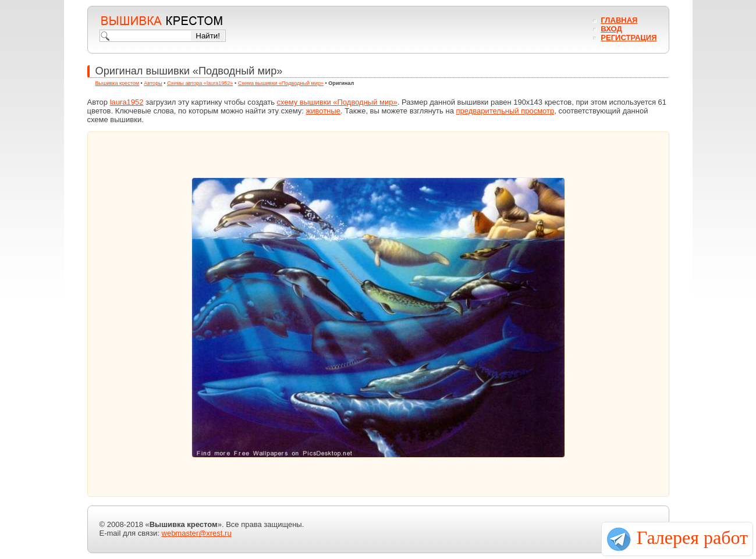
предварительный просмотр (505, 111)
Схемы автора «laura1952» (200, 83)
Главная (619, 20)
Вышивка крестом (118, 83)
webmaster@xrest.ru (197, 533)
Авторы (153, 83)
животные (323, 111)
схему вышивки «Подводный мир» (337, 102)
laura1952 (127, 102)
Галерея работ (692, 537)
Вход (611, 29)
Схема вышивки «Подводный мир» (281, 83)
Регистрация (629, 38)
